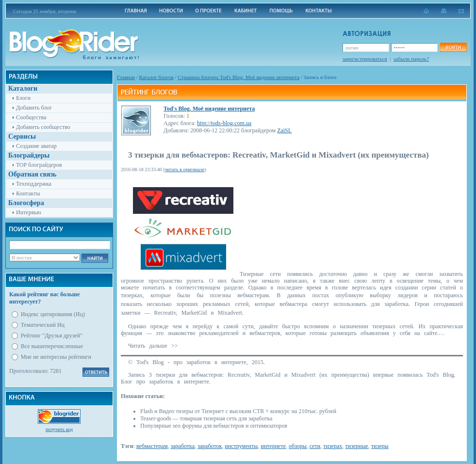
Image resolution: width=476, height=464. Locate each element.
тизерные (357, 446)
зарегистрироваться (365, 59)
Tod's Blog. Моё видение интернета (209, 109)
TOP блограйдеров (39, 165)
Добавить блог (34, 108)
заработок (210, 446)
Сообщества (31, 117)
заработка (182, 446)
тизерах (333, 446)
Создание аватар (36, 146)
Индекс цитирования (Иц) (53, 314)
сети (315, 446)
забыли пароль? (411, 59)
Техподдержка (34, 184)
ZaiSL (284, 130)
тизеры (380, 446)
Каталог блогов (156, 77)
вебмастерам (152, 446)
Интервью (29, 212)
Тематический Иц (43, 325)
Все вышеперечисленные (52, 346)
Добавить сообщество (43, 127)
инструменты (241, 446)
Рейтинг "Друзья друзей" (52, 336)
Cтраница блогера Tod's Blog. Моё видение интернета (238, 77)
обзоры (298, 446)
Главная (126, 77)
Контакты (28, 193)
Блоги (23, 98)
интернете (273, 446)
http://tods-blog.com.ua (224, 123)
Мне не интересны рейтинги (56, 357)
